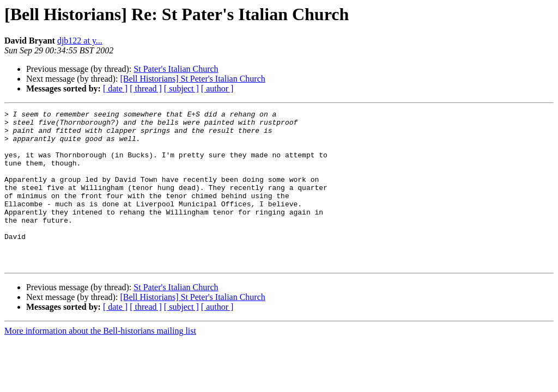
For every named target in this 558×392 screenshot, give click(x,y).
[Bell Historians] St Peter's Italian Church (192, 79)
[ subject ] (181, 88)
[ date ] (115, 88)
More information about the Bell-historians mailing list (100, 362)
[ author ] (217, 88)
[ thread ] (146, 88)
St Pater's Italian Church (176, 69)
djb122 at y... (80, 41)
